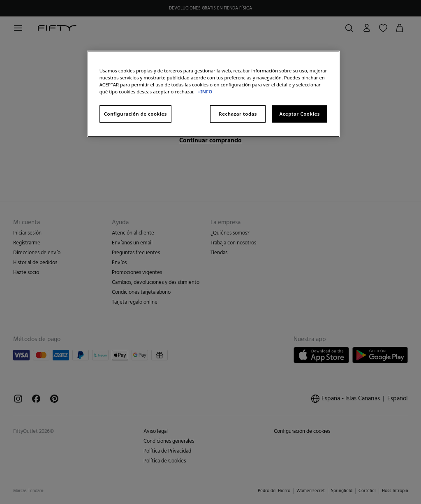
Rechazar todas (238, 114)
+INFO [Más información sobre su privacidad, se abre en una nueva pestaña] (205, 92)
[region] (213, 94)
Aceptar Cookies (300, 114)
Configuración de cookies (135, 114)
